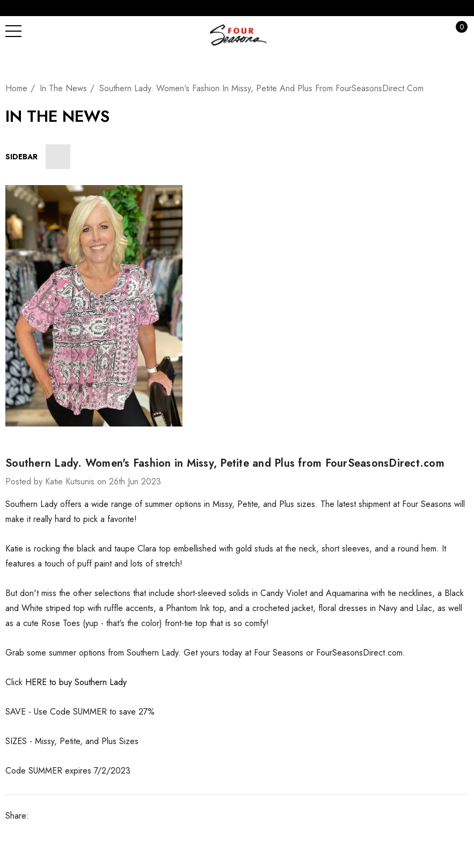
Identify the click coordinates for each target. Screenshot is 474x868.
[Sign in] (434, 31)
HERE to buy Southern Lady (76, 682)
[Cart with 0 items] (455, 31)
